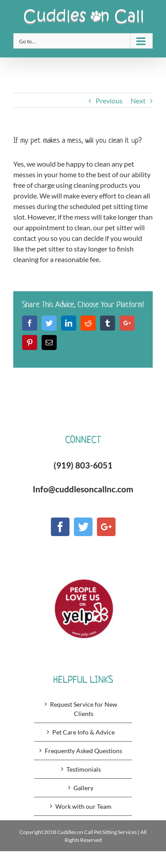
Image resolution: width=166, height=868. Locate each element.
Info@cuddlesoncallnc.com (83, 489)
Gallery (83, 788)
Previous (109, 101)
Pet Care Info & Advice (83, 732)
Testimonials (84, 769)
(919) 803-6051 (83, 465)
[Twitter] (83, 527)
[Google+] (106, 527)
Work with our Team (83, 806)
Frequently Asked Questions (83, 751)
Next (138, 101)
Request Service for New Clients (84, 709)
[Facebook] (60, 527)
